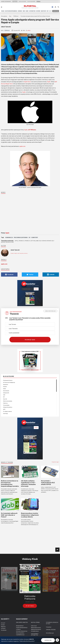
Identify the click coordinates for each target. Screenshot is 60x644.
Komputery (35, 237)
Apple (28, 31)
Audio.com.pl (34, 626)
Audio (27, 11)
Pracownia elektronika (21, 237)
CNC (4, 395)
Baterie (38, 11)
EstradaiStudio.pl (35, 631)
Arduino (20, 11)
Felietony (5, 403)
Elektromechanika (8, 401)
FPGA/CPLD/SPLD (8, 407)
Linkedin (51, 275)
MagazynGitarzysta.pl (36, 628)
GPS (4, 409)
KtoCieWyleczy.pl (50, 633)
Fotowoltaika (6, 405)
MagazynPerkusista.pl (36, 629)
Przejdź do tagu (55, 462)
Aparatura (6, 384)
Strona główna (4, 16)
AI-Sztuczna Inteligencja (11, 11)
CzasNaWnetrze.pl (20, 635)
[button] (6, 580)
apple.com (22, 146)
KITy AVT (3, 623)
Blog (10, 16)
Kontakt (3, 625)
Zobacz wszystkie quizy (50, 311)
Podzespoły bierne (8, 380)
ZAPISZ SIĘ (48, 640)
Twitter (30, 275)
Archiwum (3, 628)
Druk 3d (5, 399)
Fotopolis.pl (49, 627)
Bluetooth (44, 11)
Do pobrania (4, 630)
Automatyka (32, 11)
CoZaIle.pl (18, 629)
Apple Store (27, 82)
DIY (48, 11)
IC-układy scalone (7, 411)
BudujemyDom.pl (20, 626)
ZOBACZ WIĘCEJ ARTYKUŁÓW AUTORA (19, 253)
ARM (24, 11)
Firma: (5, 233)
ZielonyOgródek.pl (20, 633)
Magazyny (3, 627)
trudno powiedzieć (14, 333)
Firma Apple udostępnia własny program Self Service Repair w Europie (35, 16)
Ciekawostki (6, 393)
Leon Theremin (13, 329)
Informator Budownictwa (22, 631)
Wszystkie (55, 11)
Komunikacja (9, 237)
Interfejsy (5, 413)
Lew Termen (12, 324)
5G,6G (3, 11)
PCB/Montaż (16, 16)
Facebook (9, 275)
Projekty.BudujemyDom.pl (22, 628)
